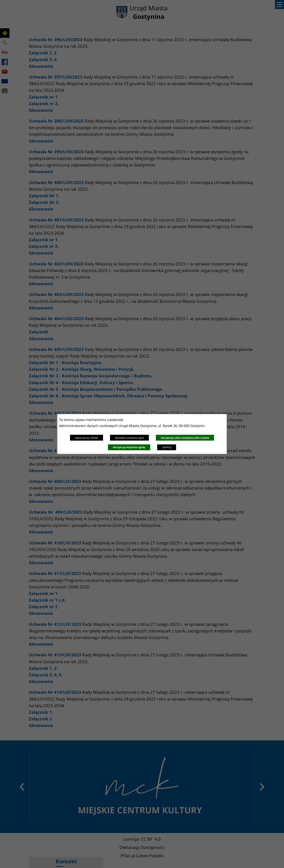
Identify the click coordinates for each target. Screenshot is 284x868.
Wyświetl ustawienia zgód (129, 438)
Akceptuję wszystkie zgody (129, 447)
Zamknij (167, 447)
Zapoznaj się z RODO (87, 438)
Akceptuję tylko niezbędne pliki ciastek (185, 438)
